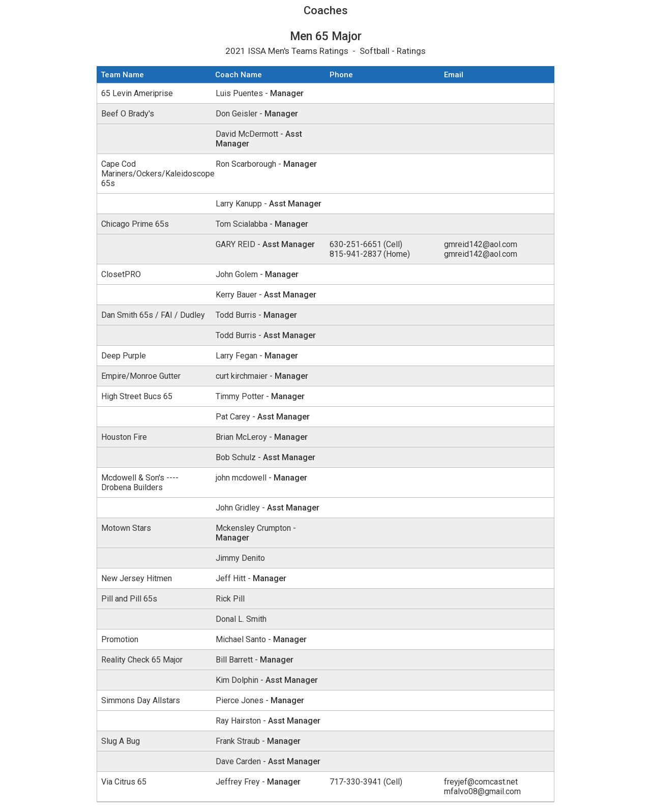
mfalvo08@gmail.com (482, 791)
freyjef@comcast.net (481, 782)
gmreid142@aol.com (481, 244)
